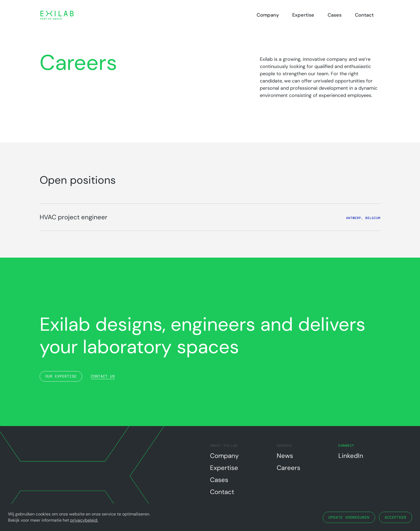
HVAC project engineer (74, 217)
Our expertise (61, 376)
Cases (335, 15)
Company (268, 15)
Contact (364, 15)
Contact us (103, 376)
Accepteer (395, 517)
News (285, 456)
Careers (288, 468)
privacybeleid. (84, 520)
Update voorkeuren (349, 517)
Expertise (303, 15)
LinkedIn (351, 456)
